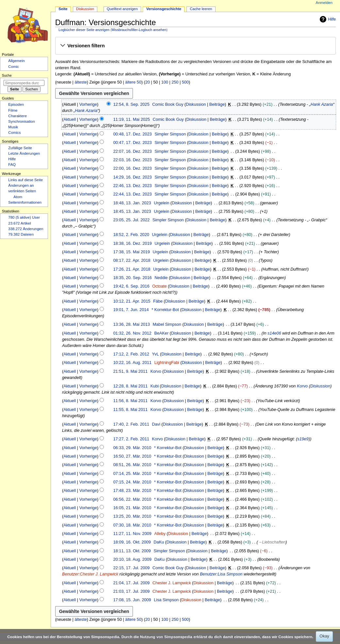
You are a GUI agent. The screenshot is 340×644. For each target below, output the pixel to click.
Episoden (16, 104)
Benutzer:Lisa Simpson (221, 574)
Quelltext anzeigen (122, 9)
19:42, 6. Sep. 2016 (131, 286)
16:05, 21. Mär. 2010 (132, 508)
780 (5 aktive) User (24, 217)
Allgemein (16, 61)
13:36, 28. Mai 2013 (132, 324)
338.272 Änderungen (26, 229)
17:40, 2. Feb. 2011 (131, 424)
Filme (13, 110)
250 (175, 82)
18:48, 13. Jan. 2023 (132, 203)
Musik (13, 127)
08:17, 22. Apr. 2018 (132, 260)
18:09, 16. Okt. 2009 (132, 542)
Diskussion (196, 104)
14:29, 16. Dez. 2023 (133, 177)
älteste (81, 82)
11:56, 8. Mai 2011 (130, 401)
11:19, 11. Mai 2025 (132, 119)
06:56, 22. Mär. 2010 (132, 499)
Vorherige (88, 104)
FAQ (12, 165)
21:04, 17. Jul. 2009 (131, 583)
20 (148, 82)
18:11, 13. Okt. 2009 (132, 551)
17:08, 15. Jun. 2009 (132, 600)
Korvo (302, 386)
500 (185, 82)
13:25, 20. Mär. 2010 (132, 516)
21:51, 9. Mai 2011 (130, 371)
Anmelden (324, 3)
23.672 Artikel (19, 223)
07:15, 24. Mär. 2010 (132, 482)
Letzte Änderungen (24, 153)
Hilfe (327, 19)
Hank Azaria (322, 104)
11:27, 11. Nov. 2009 (132, 534)
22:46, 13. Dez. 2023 (133, 186)
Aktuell (70, 119)
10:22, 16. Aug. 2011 (132, 363)
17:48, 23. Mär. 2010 (132, 491)
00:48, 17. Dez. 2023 (133, 134)
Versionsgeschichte (164, 9)
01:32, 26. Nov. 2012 (132, 333)
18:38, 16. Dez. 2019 (133, 243)
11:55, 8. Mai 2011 (130, 410)
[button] (195, 46)
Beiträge (217, 104)
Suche (7, 75)
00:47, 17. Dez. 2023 (133, 143)
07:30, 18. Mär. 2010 (132, 525)
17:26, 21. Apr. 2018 (132, 269)
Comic (13, 67)
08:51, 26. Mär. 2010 (132, 465)
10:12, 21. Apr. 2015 (132, 301)
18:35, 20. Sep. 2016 (133, 278)
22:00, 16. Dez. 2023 (133, 168)
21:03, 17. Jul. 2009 (131, 591)
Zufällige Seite (20, 148)
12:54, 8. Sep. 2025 (131, 104)
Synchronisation (22, 121)
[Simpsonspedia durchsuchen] (24, 83)
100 (165, 82)
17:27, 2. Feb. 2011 (131, 439)
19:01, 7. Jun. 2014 (131, 310)
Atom (18, 197)
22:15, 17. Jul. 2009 (131, 568)
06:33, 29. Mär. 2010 (132, 448)
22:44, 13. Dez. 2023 (133, 194)
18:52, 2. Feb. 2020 (131, 235)
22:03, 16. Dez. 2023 (133, 160)
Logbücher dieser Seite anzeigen (84, 30)
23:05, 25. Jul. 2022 (131, 220)
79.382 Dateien (21, 234)
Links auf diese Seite (25, 180)
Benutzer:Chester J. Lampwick (90, 574)
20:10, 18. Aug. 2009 (132, 559)
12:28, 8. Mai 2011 (130, 386)
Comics (14, 133)
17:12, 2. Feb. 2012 (131, 354)
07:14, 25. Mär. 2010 (132, 474)
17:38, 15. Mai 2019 (132, 252)
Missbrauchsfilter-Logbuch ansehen (139, 30)
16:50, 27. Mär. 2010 (132, 456)
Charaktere (17, 116)
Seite (63, 9)
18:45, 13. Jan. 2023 (132, 212)
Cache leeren (201, 9)
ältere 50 (133, 82)
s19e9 (303, 439)
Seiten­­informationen (25, 202)
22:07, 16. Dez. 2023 (133, 151)
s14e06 (274, 333)
